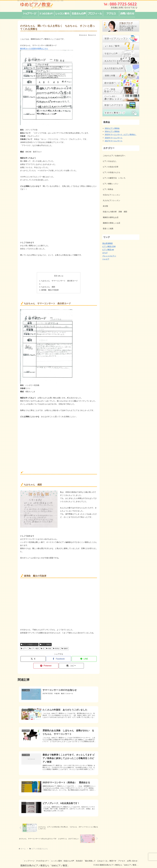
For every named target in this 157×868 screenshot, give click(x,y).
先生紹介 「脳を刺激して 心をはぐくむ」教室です (107, 857)
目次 (56, 276)
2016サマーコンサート (114, 138)
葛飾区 (65, 648)
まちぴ (105, 253)
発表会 (56, 648)
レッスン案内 (66, 857)
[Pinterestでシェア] (46, 665)
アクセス (134, 857)
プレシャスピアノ (109, 256)
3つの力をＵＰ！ (52, 857)
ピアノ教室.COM (109, 246)
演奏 (49, 648)
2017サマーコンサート (114, 141)
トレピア (106, 259)
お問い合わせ (132, 860)
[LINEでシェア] (84, 658)
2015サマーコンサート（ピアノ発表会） (121, 134)
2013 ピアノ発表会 (112, 128)
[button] (71, 665)
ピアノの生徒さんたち (29, 643)
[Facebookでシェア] (59, 658)
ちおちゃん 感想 (49, 286)
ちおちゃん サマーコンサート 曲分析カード (59, 281)
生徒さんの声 (79, 857)
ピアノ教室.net (108, 250)
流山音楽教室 (107, 243)
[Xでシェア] (33, 658)
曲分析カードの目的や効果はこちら (34, 48)
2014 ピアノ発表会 (112, 131)
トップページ (37, 857)
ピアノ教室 (34, 648)
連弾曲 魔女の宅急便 (51, 289)
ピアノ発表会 (45, 643)
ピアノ (24, 648)
